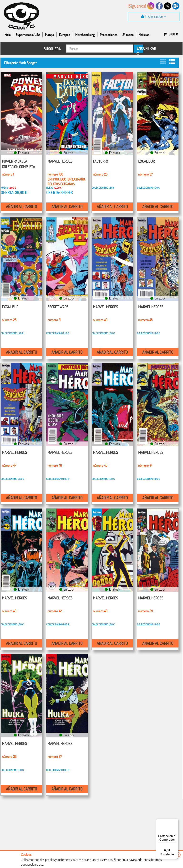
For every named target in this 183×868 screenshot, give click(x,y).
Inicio (7, 35)
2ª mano (128, 35)
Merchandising (85, 35)
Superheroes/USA (28, 35)
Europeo (65, 35)
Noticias (144, 35)
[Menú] (175, 821)
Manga (50, 35)
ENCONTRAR (140, 49)
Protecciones (109, 35)
